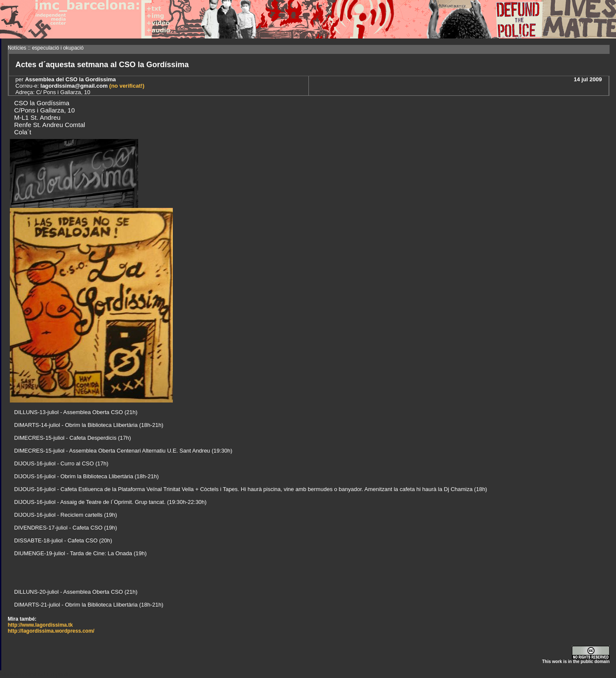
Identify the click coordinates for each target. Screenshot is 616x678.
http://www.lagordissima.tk (40, 625)
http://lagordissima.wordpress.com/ (51, 631)
